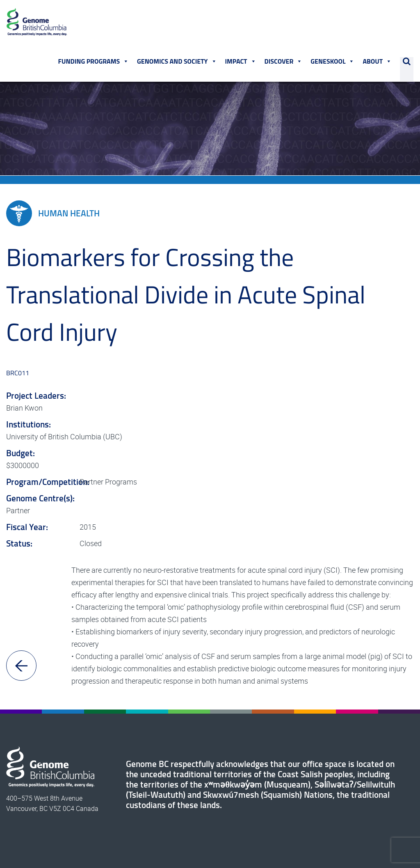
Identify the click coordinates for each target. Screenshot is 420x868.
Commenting (284, 840)
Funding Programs (94, 62)
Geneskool (333, 62)
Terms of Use (215, 840)
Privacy (250, 840)
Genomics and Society (177, 62)
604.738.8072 (390, 827)
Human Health (53, 215)
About (378, 62)
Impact (241, 62)
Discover (284, 62)
